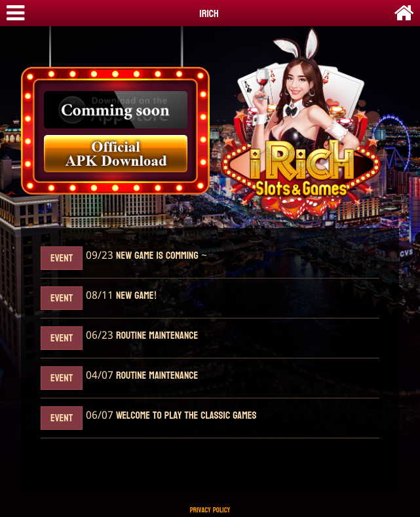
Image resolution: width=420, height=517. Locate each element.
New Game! (135, 296)
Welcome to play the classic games (185, 416)
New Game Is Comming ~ (160, 256)
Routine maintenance (156, 336)
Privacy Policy (210, 510)
